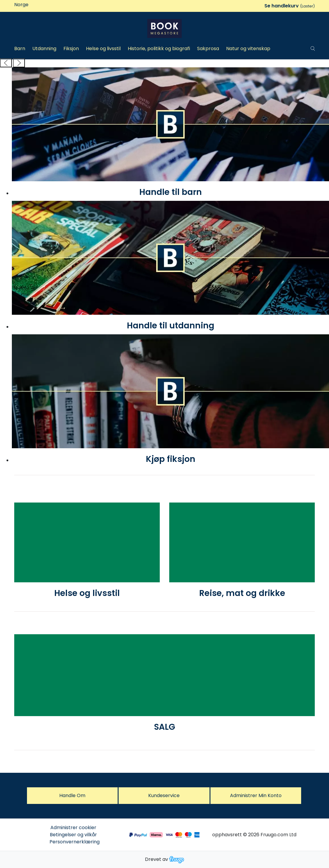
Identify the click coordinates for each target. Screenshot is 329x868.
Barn (20, 49)
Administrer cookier (73, 828)
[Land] (39, 5)
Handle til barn (171, 192)
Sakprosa (208, 49)
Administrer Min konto (256, 795)
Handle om (72, 795)
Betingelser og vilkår (73, 835)
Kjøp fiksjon (171, 459)
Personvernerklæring (75, 842)
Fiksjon (71, 49)
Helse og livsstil (103, 49)
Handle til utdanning (171, 326)
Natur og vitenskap (248, 49)
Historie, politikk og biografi (159, 49)
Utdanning (44, 49)
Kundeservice (164, 795)
